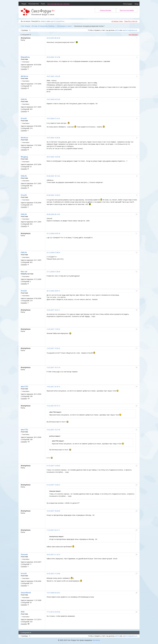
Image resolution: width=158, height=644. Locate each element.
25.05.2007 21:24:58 (53, 574)
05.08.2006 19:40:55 (53, 195)
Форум (24, 4)
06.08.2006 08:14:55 (53, 214)
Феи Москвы (133, 35)
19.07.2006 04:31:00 (53, 99)
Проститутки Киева (127, 10)
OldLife (24, 99)
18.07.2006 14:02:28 (53, 76)
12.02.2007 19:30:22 (53, 348)
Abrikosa (24, 76)
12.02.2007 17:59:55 (53, 329)
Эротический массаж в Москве (58, 4)
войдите (43, 21)
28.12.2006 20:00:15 (53, 291)
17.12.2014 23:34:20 (53, 612)
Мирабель (25, 57)
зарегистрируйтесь (57, 21)
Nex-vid (24, 272)
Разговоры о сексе (64, 26)
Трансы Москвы (105, 10)
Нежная (24, 554)
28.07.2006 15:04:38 (53, 157)
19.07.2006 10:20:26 (53, 138)
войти (117, 30)
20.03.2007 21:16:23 (53, 554)
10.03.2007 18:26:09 (53, 511)
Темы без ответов (131, 21)
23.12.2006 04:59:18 (53, 233)
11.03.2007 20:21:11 (53, 530)
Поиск (43, 4)
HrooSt (24, 118)
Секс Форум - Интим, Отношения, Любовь (38, 26)
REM (23, 612)
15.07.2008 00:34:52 (53, 593)
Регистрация (128, 4)
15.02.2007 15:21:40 (53, 430)
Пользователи (34, 4)
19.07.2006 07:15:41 (53, 118)
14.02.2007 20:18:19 (53, 387)
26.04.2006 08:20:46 (53, 38)
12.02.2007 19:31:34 (53, 367)
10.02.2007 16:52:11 (53, 310)
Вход (136, 4)
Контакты (96, 640)
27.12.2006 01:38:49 (53, 272)
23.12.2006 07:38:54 (53, 252)
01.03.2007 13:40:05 (53, 466)
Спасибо (24, 69)
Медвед (24, 157)
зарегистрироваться (130, 30)
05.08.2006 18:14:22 (53, 176)
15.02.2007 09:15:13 (53, 406)
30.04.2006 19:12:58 (53, 57)
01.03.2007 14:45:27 (53, 485)
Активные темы (117, 21)
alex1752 (24, 387)
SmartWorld (26, 593)
